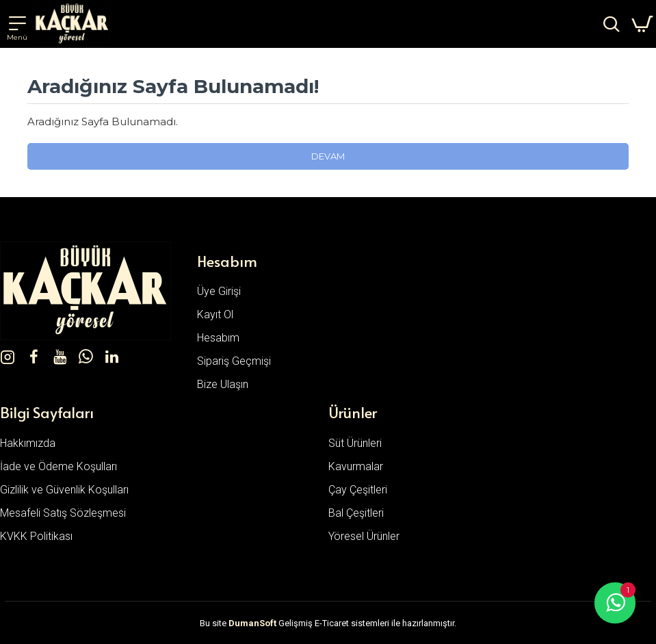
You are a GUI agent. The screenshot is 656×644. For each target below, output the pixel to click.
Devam (328, 156)
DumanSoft (252, 623)
